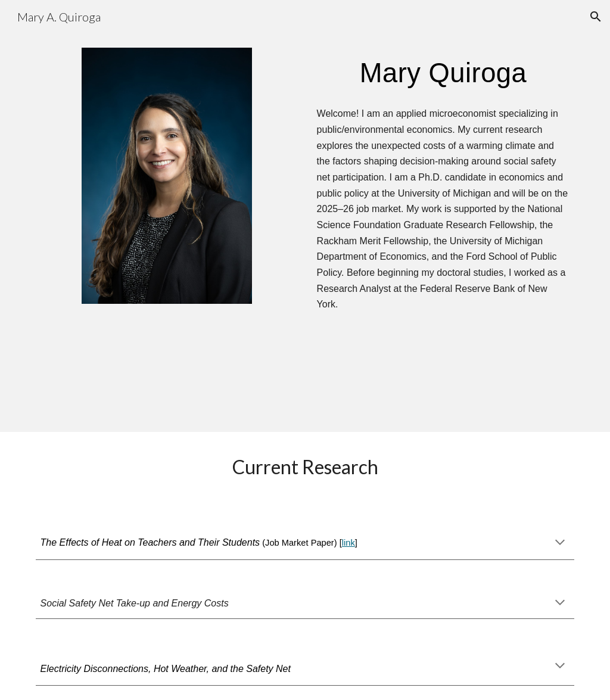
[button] (596, 17)
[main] (444, 73)
